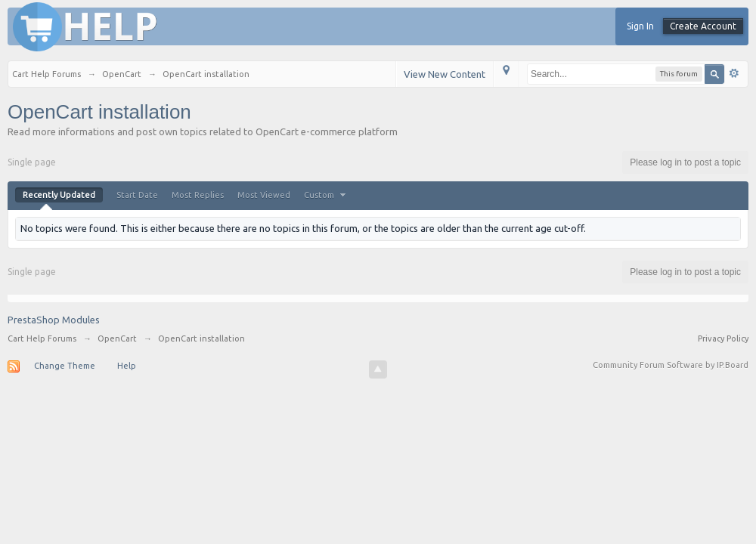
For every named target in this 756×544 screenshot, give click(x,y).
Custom (327, 195)
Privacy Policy (723, 338)
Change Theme (65, 366)
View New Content (445, 74)
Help (127, 366)
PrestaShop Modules (54, 320)
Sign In (640, 26)
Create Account (703, 26)
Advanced (734, 73)
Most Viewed (264, 195)
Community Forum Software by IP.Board (671, 365)
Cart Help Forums (42, 338)
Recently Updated (59, 195)
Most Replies (198, 195)
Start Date (137, 195)
